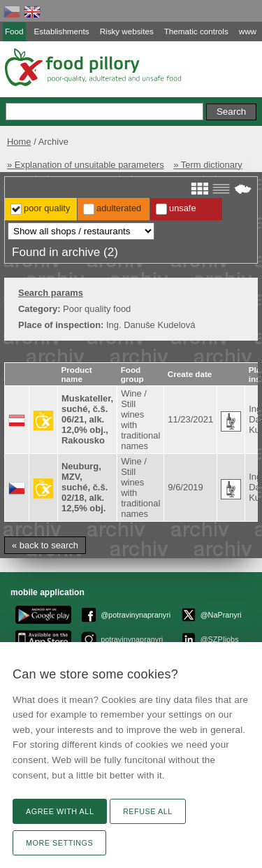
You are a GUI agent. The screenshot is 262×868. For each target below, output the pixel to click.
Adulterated (119, 208)
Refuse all (148, 811)
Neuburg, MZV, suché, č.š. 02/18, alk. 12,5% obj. (85, 487)
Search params (51, 293)
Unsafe (183, 208)
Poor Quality (47, 208)
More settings (59, 843)
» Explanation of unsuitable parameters (86, 165)
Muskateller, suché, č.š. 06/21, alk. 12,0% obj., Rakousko (87, 419)
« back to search (45, 545)
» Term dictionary (208, 165)
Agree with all (60, 811)
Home (19, 142)
